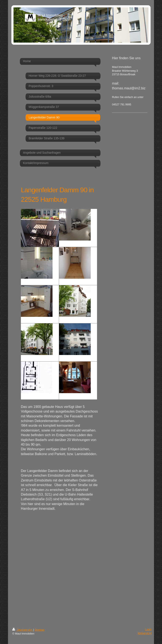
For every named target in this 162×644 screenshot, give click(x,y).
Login (148, 629)
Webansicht (145, 633)
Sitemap (39, 630)
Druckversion (23, 630)
